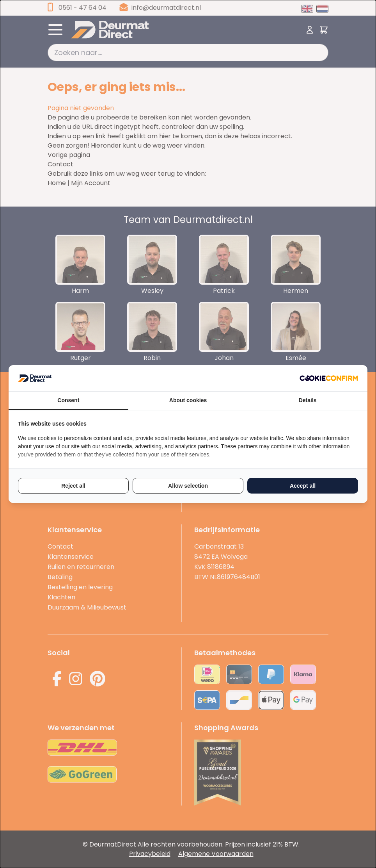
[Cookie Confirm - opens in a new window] (329, 378)
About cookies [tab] (188, 400)
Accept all (303, 486)
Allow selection (188, 486)
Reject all (73, 486)
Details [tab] (308, 400)
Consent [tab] (68, 400)
